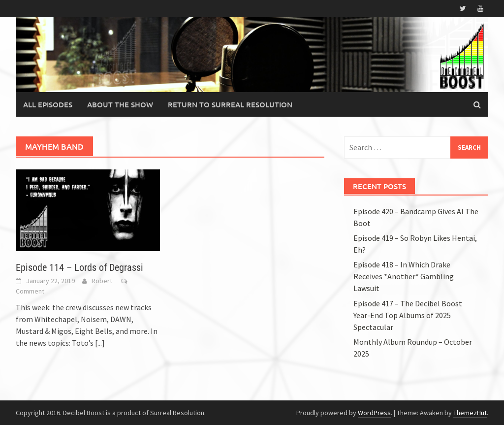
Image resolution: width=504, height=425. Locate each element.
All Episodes (48, 104)
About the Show (120, 104)
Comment (30, 291)
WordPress (374, 413)
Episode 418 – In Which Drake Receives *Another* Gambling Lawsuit (404, 276)
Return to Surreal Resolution (230, 104)
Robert (102, 281)
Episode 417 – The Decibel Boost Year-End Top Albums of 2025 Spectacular (408, 315)
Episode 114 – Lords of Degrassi (79, 267)
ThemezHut (470, 413)
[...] (100, 343)
